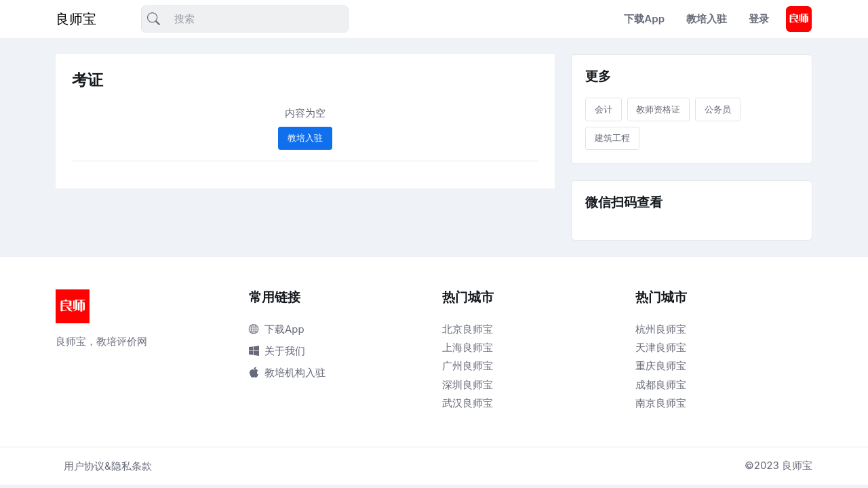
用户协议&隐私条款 (108, 466)
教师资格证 (658, 109)
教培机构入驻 (287, 372)
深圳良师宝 (468, 385)
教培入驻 (707, 19)
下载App (644, 19)
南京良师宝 (661, 403)
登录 (759, 19)
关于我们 (277, 351)
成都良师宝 (661, 385)
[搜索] (245, 19)
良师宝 (76, 19)
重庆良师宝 (661, 366)
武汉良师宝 (468, 403)
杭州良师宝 (661, 329)
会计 (604, 109)
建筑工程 (612, 138)
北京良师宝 (468, 329)
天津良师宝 (661, 347)
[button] (799, 19)
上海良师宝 (468, 347)
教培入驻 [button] (305, 138)
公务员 (718, 109)
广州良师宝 (468, 366)
